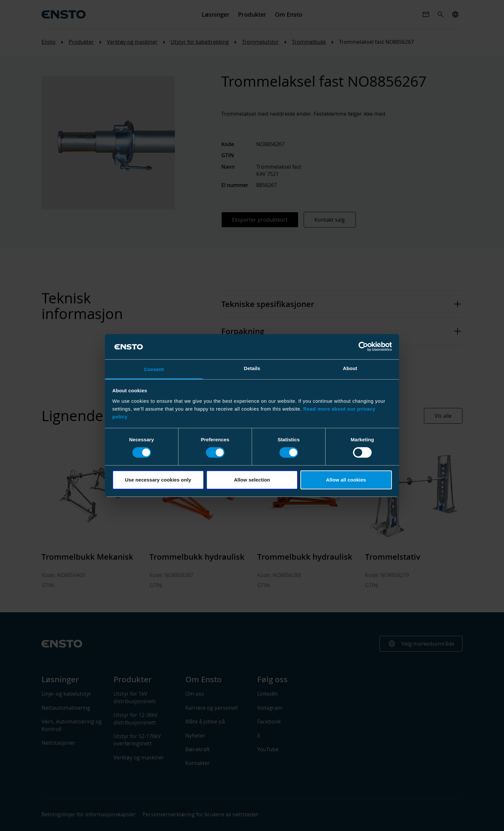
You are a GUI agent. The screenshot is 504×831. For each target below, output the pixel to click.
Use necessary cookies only (158, 480)
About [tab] (350, 368)
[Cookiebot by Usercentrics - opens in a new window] (363, 347)
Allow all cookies (346, 480)
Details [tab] (252, 368)
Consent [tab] (154, 369)
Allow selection (252, 480)
